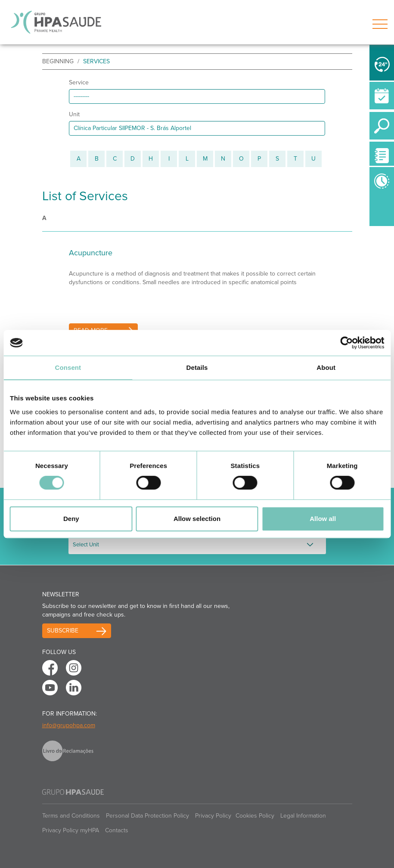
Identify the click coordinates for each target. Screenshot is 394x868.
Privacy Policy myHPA (71, 830)
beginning (58, 61)
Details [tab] (197, 367)
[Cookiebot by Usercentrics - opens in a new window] (346, 343)
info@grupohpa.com (69, 725)
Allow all (323, 519)
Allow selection (197, 519)
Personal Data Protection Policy (147, 816)
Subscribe (63, 631)
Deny (71, 519)
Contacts (117, 830)
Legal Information (303, 816)
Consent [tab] (68, 367)
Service (79, 82)
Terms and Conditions (71, 816)
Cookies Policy (255, 816)
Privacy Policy (213, 816)
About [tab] (326, 367)
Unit (74, 114)
